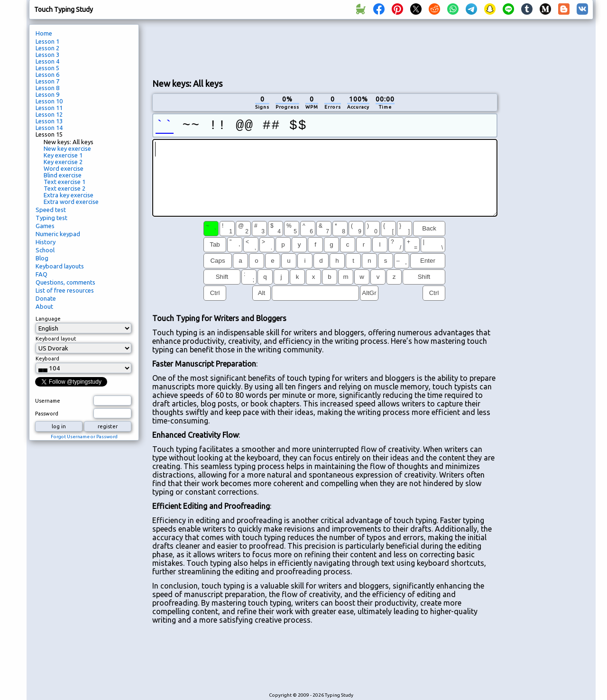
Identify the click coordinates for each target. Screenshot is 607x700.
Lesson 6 (47, 74)
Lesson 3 (47, 55)
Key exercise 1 (63, 155)
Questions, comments (65, 282)
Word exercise (64, 168)
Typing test (51, 218)
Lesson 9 (47, 94)
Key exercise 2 (63, 162)
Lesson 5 (47, 68)
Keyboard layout (56, 339)
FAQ (41, 274)
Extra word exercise (71, 202)
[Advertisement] (325, 48)
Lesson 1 (47, 41)
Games (45, 226)
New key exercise (67, 148)
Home (44, 33)
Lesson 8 (47, 88)
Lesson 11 (49, 108)
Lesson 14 (49, 128)
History (46, 242)
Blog (42, 258)
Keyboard (47, 359)
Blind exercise (63, 175)
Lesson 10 (49, 101)
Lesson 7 (47, 81)
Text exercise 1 (64, 182)
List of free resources (65, 290)
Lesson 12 (49, 114)
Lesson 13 (49, 121)
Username (48, 401)
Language (48, 319)
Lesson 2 (47, 48)
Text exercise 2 (64, 188)
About (44, 306)
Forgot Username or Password (84, 437)
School (45, 250)
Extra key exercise (69, 195)
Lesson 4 (47, 61)
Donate (46, 298)
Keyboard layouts (60, 266)
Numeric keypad (58, 234)
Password (47, 414)
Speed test (51, 210)
